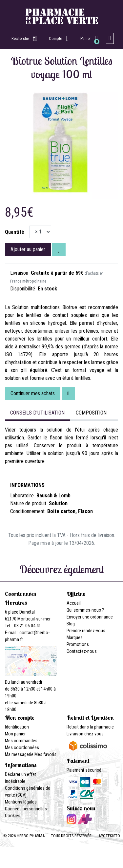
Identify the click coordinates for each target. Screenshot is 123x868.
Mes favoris (45, 754)
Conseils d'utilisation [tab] (37, 413)
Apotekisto (109, 836)
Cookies (13, 816)
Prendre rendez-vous (86, 631)
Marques (75, 637)
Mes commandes (21, 741)
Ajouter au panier (28, 249)
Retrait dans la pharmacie (90, 727)
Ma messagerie (19, 754)
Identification (17, 727)
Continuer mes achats (33, 393)
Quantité (15, 232)
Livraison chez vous (85, 734)
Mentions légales (21, 802)
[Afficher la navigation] (110, 38)
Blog (71, 624)
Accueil (74, 603)
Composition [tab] (91, 413)
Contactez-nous (82, 651)
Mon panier (15, 734)
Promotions (78, 644)
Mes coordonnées (22, 748)
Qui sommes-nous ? (85, 610)
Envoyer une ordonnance (90, 617)
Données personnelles (26, 809)
